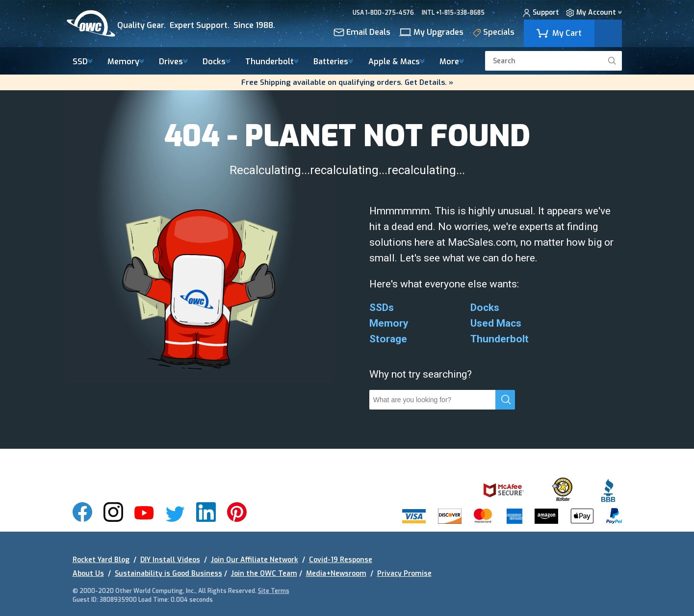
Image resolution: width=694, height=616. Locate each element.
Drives (173, 62)
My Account (594, 14)
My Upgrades (431, 33)
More (452, 62)
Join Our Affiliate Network (255, 560)
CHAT (501, 13)
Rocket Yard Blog (101, 560)
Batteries (333, 62)
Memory (126, 62)
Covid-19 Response (341, 560)
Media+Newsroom (336, 574)
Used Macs (496, 323)
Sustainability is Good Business (168, 574)
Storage (388, 339)
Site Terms (274, 591)
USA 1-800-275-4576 (383, 13)
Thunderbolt (272, 62)
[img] (180, 24)
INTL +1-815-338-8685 (453, 13)
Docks (217, 62)
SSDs (382, 308)
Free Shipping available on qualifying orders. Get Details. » (347, 82)
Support (541, 14)
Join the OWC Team (264, 574)
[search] (612, 61)
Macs (397, 62)
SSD (83, 62)
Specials (493, 34)
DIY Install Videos (170, 560)
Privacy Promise (404, 574)
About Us (88, 574)
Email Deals (362, 33)
